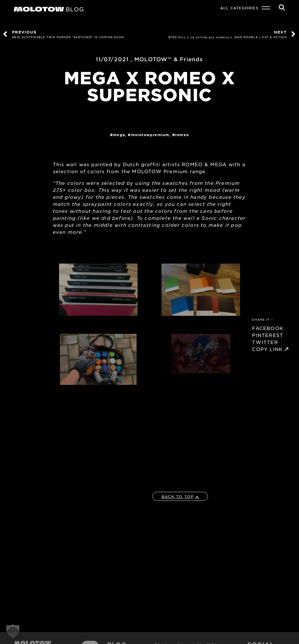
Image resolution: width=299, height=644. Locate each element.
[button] (13, 631)
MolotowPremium (150, 135)
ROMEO (182, 135)
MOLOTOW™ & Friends (169, 59)
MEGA (119, 135)
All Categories (239, 8)
